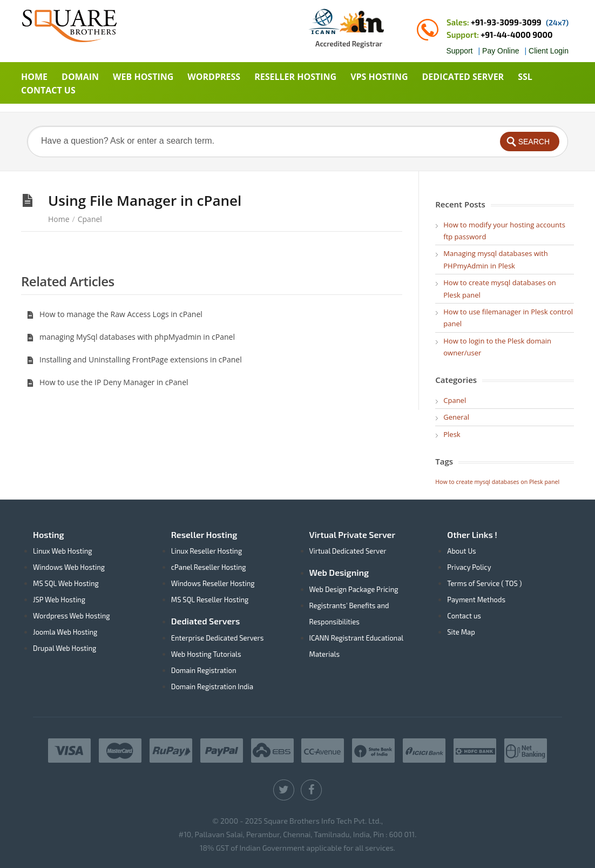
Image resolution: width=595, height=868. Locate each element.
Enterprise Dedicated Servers (218, 638)
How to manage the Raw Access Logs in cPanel (114, 314)
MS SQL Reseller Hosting (210, 600)
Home (59, 219)
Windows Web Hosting (69, 567)
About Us (461, 551)
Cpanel (90, 219)
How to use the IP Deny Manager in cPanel (107, 382)
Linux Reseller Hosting (207, 551)
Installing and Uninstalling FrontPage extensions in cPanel (134, 359)
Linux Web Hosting (63, 551)
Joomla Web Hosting (65, 632)
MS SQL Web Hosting (66, 583)
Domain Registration (204, 670)
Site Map (461, 632)
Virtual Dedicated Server (348, 551)
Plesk (452, 434)
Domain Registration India (212, 687)
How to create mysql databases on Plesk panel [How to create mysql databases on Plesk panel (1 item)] (497, 482)
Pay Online (501, 51)
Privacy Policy (469, 567)
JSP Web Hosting (59, 600)
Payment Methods (476, 600)
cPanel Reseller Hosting (209, 567)
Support (459, 51)
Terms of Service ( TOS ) (484, 583)
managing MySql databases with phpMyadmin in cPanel (131, 337)
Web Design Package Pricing (354, 589)
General (456, 417)
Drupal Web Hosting (65, 648)
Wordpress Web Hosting (72, 616)
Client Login (549, 51)
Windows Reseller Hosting (213, 583)
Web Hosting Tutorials (206, 654)
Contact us (464, 616)
